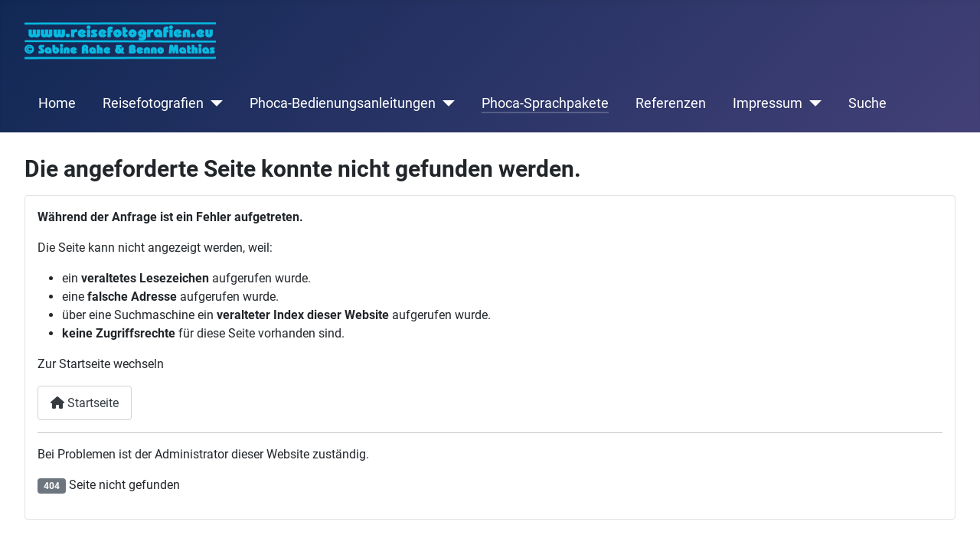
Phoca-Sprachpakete (545, 103)
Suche (867, 103)
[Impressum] (812, 103)
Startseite (85, 403)
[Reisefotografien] (213, 103)
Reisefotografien (153, 103)
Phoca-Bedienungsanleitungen (343, 103)
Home (57, 103)
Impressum (768, 103)
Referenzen (671, 103)
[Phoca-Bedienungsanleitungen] (445, 103)
